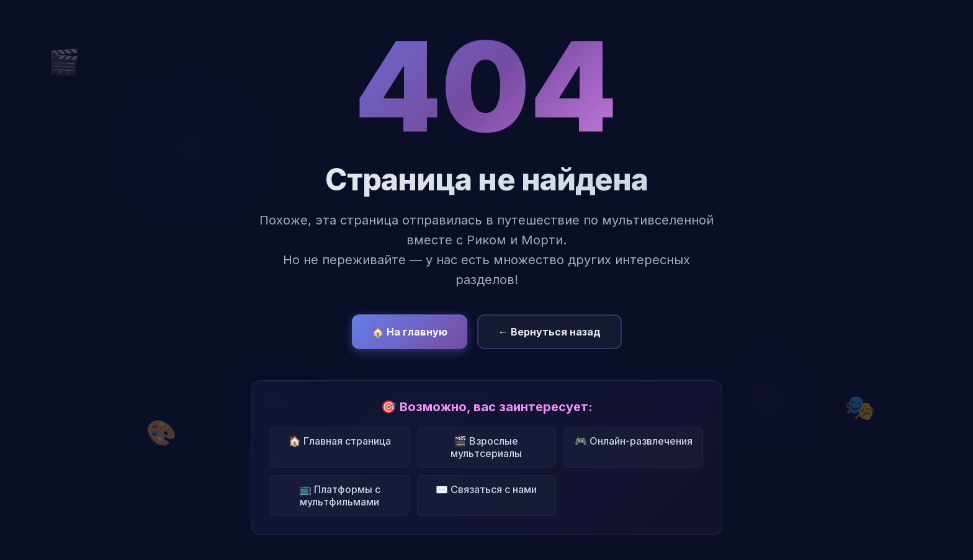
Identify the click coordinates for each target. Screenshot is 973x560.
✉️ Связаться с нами (486, 489)
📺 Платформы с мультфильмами (340, 496)
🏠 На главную (410, 332)
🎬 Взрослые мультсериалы (486, 447)
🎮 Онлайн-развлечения (634, 441)
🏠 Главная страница (340, 441)
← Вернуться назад (549, 332)
